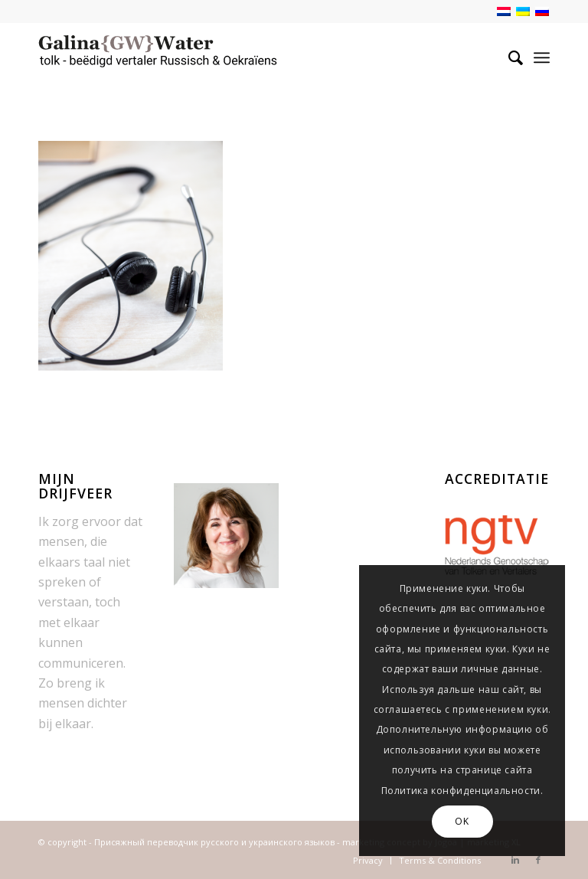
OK (462, 821)
